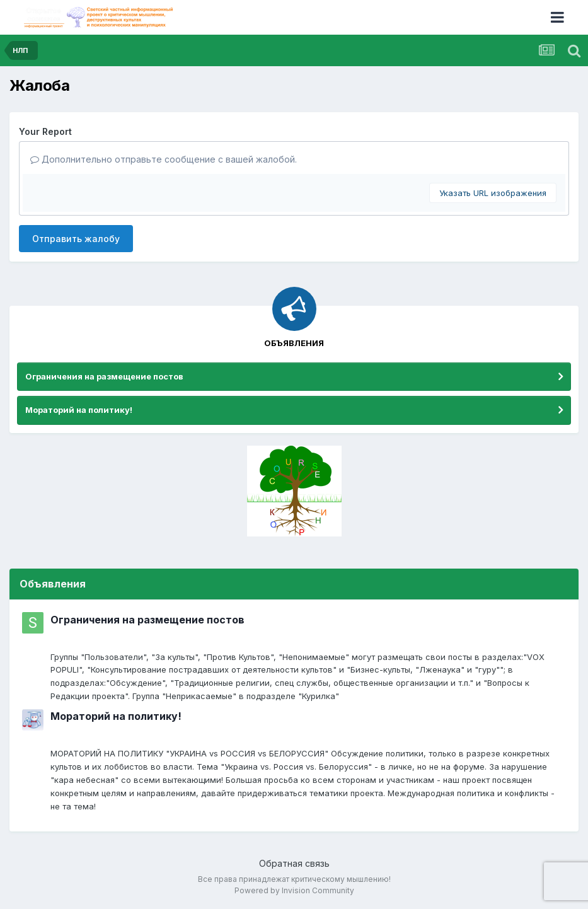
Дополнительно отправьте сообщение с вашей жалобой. (164, 159)
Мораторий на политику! (79, 410)
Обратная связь (294, 863)
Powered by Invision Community (294, 890)
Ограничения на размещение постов (104, 376)
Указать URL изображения (493, 193)
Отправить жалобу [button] (76, 239)
